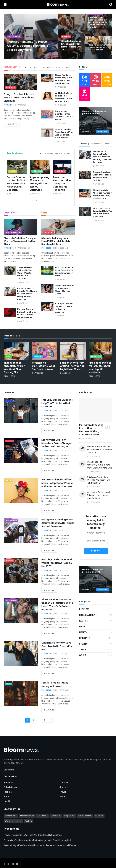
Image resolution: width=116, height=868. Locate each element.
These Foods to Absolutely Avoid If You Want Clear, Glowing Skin (65, 78)
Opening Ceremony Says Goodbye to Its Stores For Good (57, 644)
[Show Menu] (5, 5)
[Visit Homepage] (58, 5)
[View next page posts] (42, 199)
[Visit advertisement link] (96, 121)
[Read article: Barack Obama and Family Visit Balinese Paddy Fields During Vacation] (17, 165)
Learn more (9, 761)
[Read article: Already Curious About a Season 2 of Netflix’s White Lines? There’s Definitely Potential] (21, 608)
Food (9, 355)
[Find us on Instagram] (13, 856)
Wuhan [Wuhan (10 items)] (29, 813)
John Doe (10, 104)
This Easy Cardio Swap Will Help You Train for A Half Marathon (103, 212)
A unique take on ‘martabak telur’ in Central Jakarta (64, 306)
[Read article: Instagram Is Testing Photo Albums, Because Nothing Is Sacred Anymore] (21, 529)
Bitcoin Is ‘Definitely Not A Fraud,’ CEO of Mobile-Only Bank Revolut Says (56, 239)
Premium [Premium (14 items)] (56, 807)
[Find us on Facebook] (4, 856)
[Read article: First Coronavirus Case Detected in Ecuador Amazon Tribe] (47, 269)
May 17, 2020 (23, 281)
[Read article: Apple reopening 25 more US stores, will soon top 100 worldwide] (40, 165)
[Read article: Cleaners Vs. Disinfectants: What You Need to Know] (47, 113)
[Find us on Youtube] (17, 856)
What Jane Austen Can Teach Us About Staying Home (65, 288)
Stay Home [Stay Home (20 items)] (69, 807)
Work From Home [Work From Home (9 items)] (13, 813)
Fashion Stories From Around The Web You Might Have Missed (64, 133)
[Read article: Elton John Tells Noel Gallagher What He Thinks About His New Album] (20, 225)
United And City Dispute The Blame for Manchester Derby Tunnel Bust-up (27, 292)
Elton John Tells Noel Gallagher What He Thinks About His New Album (20, 239)
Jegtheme (63, 862)
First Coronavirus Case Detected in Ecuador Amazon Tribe (64, 270)
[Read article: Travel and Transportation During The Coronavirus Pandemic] (63, 165)
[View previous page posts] (37, 199)
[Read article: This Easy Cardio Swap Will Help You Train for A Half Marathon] (21, 409)
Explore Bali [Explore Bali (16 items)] (11, 807)
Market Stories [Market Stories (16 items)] (27, 807)
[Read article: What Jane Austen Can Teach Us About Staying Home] (47, 287)
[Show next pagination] (50, 718)
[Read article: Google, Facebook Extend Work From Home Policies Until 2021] (20, 81)
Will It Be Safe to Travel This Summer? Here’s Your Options (64, 96)
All (28, 67)
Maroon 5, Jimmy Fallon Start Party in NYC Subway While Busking (27, 311)
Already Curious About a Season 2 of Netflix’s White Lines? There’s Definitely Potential (57, 603)
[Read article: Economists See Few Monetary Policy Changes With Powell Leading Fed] (21, 449)
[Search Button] (111, 5)
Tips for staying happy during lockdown (55, 683)
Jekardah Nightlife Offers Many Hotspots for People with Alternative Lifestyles (57, 481)
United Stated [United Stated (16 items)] (85, 807)
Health (60, 67)
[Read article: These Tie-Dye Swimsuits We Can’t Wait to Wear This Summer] (10, 269)
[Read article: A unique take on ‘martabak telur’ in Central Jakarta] (47, 305)
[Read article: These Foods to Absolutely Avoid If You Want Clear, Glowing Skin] (47, 77)
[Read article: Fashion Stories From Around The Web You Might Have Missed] (47, 131)
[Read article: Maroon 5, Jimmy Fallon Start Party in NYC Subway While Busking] (10, 310)
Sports (59, 152)
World (67, 152)
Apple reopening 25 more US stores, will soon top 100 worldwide (40, 182)
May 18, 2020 (20, 104)
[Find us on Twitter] (8, 856)
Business (66, 40)
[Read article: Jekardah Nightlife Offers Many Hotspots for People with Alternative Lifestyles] (21, 489)
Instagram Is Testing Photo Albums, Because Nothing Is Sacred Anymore (102, 157)
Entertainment (15, 40)
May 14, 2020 (58, 449)
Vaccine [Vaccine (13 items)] (99, 807)
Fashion (93, 44)
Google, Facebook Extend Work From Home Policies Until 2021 (19, 97)
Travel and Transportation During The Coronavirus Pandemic (62, 182)
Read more (13, 124)
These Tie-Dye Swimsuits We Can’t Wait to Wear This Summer (25, 271)
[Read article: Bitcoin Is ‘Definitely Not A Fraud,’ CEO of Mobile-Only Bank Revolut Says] (58, 225)
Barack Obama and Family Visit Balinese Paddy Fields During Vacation (16, 182)
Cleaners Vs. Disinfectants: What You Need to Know (64, 114)
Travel (13, 169)
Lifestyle (69, 67)
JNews (13, 862)
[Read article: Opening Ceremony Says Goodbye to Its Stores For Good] (21, 652)
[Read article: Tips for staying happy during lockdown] (21, 692)
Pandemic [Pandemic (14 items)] (43, 807)
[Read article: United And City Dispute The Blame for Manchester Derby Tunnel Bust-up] (10, 290)
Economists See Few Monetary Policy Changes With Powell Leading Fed (57, 441)
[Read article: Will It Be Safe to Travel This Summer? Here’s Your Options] (47, 95)
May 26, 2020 (60, 86)
